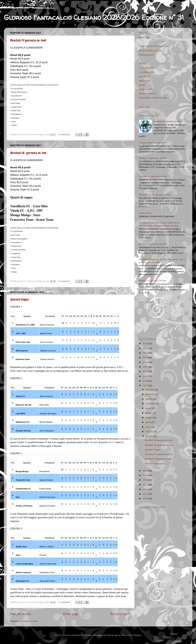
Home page (71, 614)
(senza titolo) (145, 213)
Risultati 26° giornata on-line (153, 176)
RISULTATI (145, 81)
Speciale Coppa (20, 299)
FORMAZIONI (147, 55)
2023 (145, 357)
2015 (145, 475)
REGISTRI (144, 76)
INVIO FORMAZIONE (151, 51)
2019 (145, 376)
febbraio (150, 431)
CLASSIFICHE (147, 68)
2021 (145, 367)
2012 (145, 489)
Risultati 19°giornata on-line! (28, 40)
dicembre (150, 390)
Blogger (137, 635)
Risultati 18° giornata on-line (28, 153)
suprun (117, 635)
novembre (150, 394)
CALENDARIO (147, 72)
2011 (145, 494)
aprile (148, 422)
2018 (145, 381)
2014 (145, 480)
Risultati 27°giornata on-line (167, 121)
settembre (150, 403)
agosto (149, 408)
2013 (145, 485)
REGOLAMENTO (148, 93)
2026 (145, 343)
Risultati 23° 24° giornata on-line (155, 195)
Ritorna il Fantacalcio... (156, 464)
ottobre (149, 399)
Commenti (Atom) (29, 621)
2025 (145, 348)
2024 (145, 353)
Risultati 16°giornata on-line (159, 459)
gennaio (149, 436)
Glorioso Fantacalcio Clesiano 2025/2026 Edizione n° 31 (94, 17)
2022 (145, 362)
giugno (149, 413)
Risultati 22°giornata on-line (153, 281)
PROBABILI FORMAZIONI (153, 98)
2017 (145, 385)
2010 (145, 498)
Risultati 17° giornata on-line (159, 454)
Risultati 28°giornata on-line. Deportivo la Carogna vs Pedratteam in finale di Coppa (159, 224)
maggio (149, 417)
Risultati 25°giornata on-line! (153, 158)
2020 (145, 371)
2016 (145, 471)
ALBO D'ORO (146, 89)
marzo (149, 427)
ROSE (142, 85)
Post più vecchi (121, 614)
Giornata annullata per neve (152, 143)
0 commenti (64, 134)
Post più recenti (21, 614)
